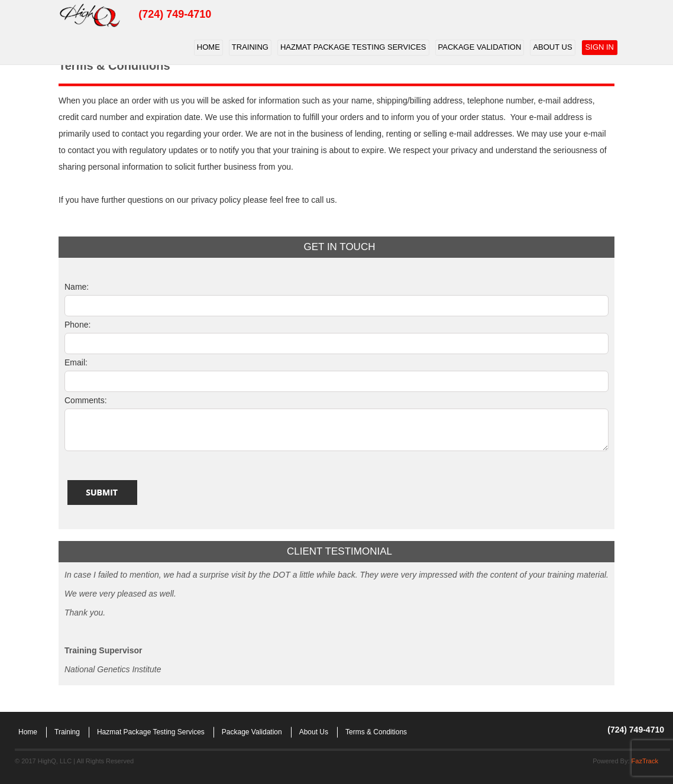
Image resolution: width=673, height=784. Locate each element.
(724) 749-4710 (175, 14)
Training (250, 47)
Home (208, 47)
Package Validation (480, 47)
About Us (552, 47)
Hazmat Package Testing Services (353, 47)
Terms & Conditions (376, 732)
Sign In (600, 47)
